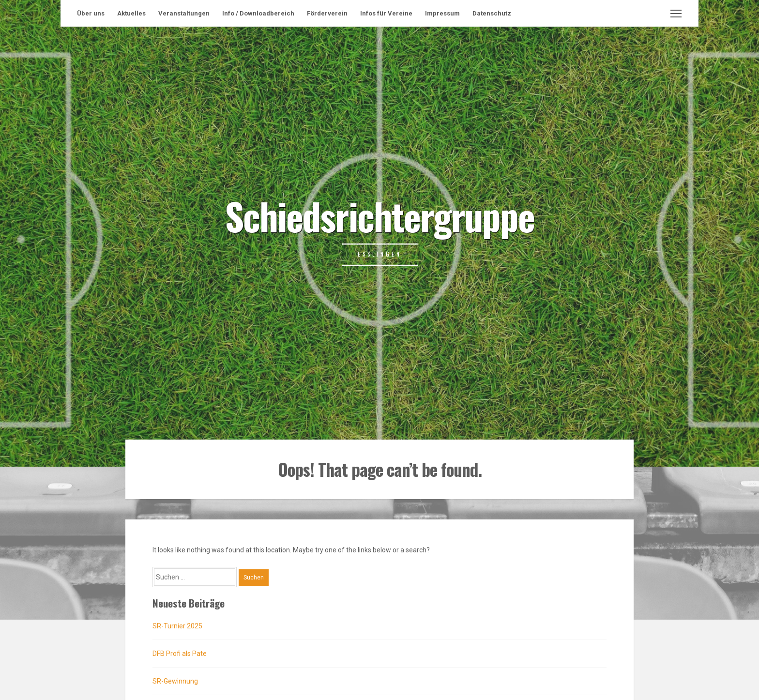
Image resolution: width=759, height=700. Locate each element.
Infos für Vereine (386, 13)
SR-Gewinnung (175, 681)
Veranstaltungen (184, 13)
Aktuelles (131, 13)
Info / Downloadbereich (258, 13)
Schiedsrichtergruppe (380, 215)
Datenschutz (492, 13)
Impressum (442, 13)
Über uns (91, 13)
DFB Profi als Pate (180, 654)
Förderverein (327, 13)
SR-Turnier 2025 (177, 626)
